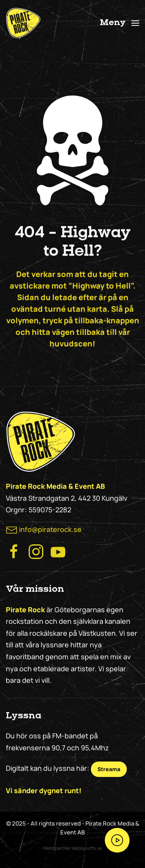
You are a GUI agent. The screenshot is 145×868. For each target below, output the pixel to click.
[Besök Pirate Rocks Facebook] (14, 551)
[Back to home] (23, 23)
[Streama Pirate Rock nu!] (117, 840)
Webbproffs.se (87, 848)
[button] (120, 23)
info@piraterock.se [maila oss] (50, 529)
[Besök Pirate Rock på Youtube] (58, 551)
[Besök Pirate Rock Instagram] (36, 551)
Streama (109, 769)
